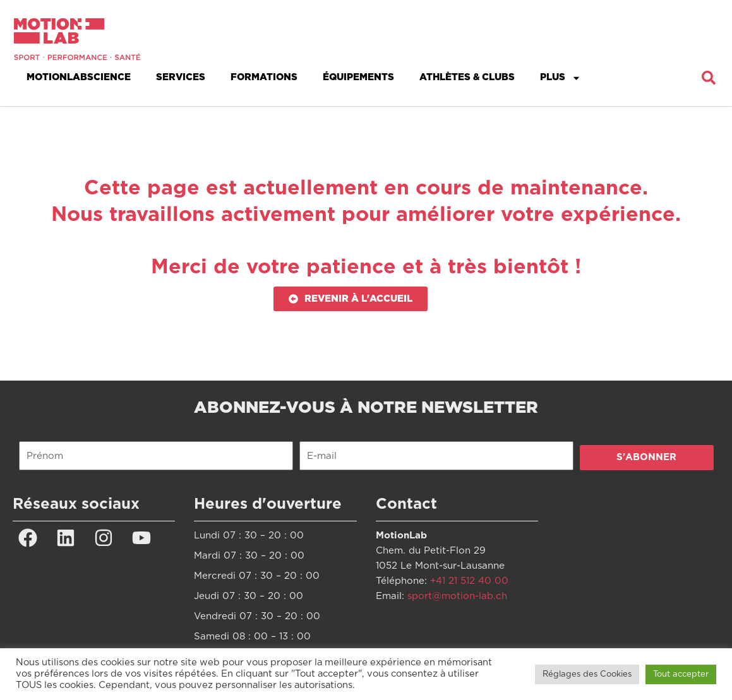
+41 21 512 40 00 (469, 581)
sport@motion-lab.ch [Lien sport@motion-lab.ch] (457, 596)
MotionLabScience (79, 77)
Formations (264, 77)
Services (181, 77)
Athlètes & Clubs (467, 77)
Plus (561, 78)
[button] (709, 78)
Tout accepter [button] (681, 674)
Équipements (358, 77)
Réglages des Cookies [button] (587, 674)
